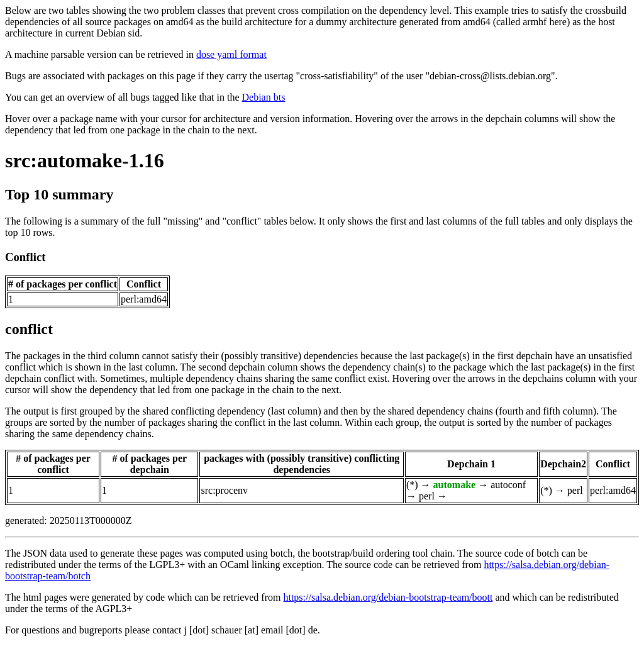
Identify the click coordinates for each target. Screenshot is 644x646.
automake (455, 485)
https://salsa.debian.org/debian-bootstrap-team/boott (388, 597)
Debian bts (264, 97)
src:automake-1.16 (85, 160)
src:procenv (224, 490)
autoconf (508, 485)
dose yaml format (231, 54)
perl (427, 496)
